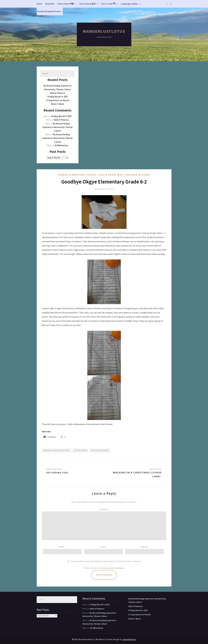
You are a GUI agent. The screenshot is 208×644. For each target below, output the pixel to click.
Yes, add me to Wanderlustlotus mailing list (104, 568)
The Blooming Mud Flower (49, 11)
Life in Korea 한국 (87, 4)
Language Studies (129, 4)
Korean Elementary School (77, 175)
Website (144, 547)
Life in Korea (80, 450)
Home (39, 4)
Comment (104, 509)
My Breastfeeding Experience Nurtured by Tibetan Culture (58, 127)
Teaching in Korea (137, 175)
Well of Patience (58, 93)
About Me (50, 4)
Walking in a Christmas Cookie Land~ (137, 474)
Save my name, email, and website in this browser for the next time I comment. (106, 561)
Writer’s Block (58, 104)
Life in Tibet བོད (108, 4)
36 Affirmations (61, 145)
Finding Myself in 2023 (58, 97)
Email (103, 547)
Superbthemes (129, 639)
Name (62, 547)
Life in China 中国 (66, 4)
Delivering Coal (58, 472)
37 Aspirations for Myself (58, 100)
